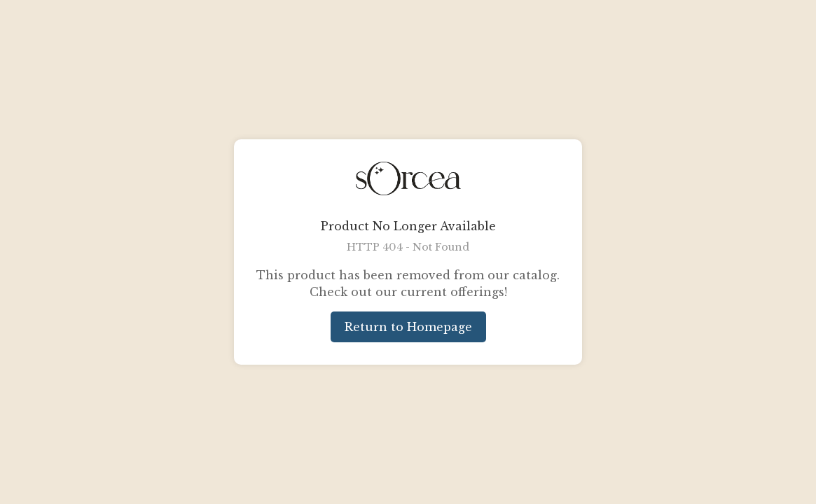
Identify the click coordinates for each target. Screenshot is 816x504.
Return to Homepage (408, 327)
